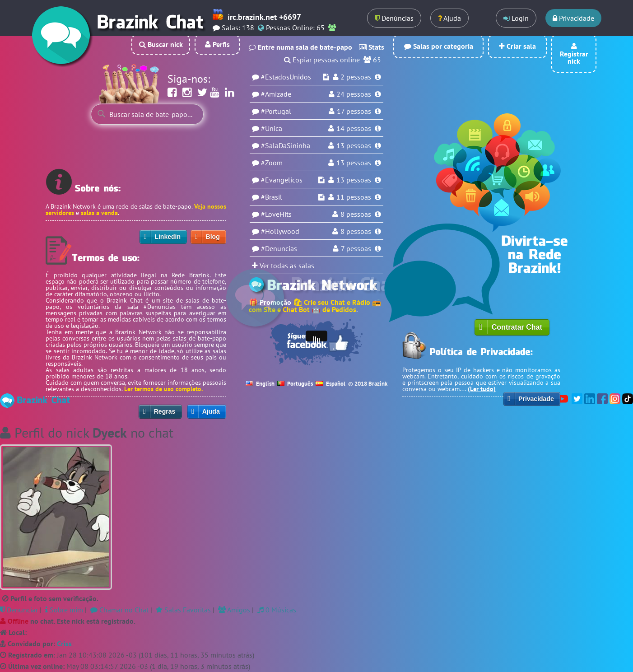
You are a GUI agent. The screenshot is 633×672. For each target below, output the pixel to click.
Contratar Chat (517, 327)
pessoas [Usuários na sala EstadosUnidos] (356, 77)
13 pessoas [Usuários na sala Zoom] (354, 163)
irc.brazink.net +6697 (263, 17)
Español (330, 384)
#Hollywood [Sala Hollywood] (280, 231)
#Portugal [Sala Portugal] (276, 111)
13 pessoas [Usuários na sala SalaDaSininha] (354, 145)
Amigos (234, 610)
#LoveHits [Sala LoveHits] (276, 214)
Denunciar (19, 610)
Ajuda (449, 18)
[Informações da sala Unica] (378, 128)
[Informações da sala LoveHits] (378, 214)
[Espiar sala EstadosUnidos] (326, 77)
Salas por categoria (439, 46)
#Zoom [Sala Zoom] (272, 163)
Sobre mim (64, 610)
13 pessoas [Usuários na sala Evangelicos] (354, 180)
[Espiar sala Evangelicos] (321, 180)
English (260, 384)
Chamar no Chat (119, 610)
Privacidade (573, 18)
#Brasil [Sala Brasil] (272, 197)
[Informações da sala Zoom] (378, 163)
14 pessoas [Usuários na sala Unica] (354, 128)
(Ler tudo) (482, 389)
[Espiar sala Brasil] (321, 197)
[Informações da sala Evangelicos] (378, 180)
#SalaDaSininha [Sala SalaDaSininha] (286, 145)
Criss (64, 644)
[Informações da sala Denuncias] (378, 248)
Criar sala (517, 46)
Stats (372, 47)
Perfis (217, 44)
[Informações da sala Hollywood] (378, 231)
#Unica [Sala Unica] (272, 128)
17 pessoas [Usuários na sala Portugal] (354, 111)
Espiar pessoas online (326, 60)
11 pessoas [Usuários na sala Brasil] (354, 197)
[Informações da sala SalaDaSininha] (378, 145)
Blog (213, 237)
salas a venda (99, 213)
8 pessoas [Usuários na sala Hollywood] (356, 231)
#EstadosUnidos (286, 77)
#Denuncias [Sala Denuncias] (279, 248)
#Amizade (276, 94)
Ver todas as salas (283, 266)
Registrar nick (574, 54)
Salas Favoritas (183, 610)
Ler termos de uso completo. (163, 389)
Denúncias (394, 18)
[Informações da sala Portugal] (378, 111)
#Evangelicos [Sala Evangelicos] (282, 180)
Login (516, 18)
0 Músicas (277, 610)
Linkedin (168, 237)
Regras (165, 411)
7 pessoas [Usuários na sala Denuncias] (356, 248)
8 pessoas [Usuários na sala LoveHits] (356, 214)
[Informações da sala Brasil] (378, 197)
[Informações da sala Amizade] (378, 94)
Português (295, 384)
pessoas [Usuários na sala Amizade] (354, 94)
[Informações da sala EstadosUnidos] (378, 77)
